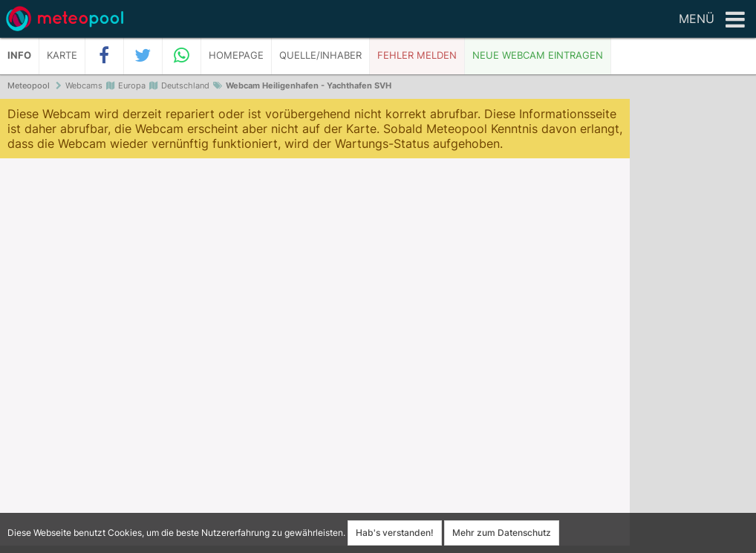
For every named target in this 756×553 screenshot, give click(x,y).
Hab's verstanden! (395, 533)
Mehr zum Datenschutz (502, 533)
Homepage (236, 55)
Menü (712, 20)
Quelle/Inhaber (320, 55)
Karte (62, 55)
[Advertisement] (693, 327)
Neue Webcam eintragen (538, 55)
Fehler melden (417, 55)
